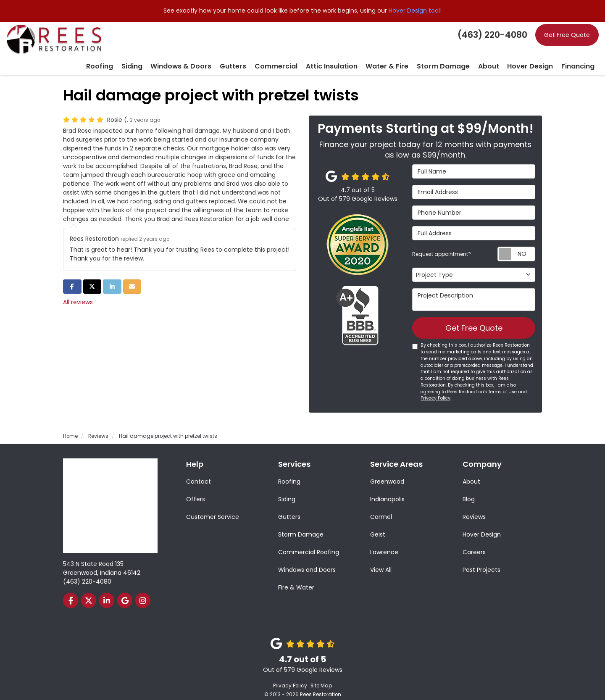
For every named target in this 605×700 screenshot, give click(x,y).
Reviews (474, 508)
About (471, 472)
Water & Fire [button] (412, 55)
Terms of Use (502, 383)
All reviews (78, 291)
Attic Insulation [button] (362, 55)
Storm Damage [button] (461, 55)
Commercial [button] (312, 55)
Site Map (321, 676)
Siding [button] (185, 55)
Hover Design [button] (538, 55)
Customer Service (213, 508)
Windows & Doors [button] (228, 55)
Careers (474, 543)
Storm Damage (301, 525)
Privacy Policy (435, 389)
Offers (196, 490)
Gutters (289, 508)
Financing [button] (580, 55)
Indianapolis (387, 490)
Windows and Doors (307, 561)
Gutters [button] (274, 55)
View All (381, 561)
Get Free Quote (567, 35)
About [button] (501, 55)
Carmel (381, 508)
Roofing (289, 472)
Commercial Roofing (309, 543)
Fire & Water (296, 578)
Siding (287, 490)
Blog (469, 490)
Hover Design (482, 525)
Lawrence (384, 543)
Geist (378, 525)
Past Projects (481, 561)
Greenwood (387, 472)
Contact (199, 472)
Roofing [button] (156, 55)
